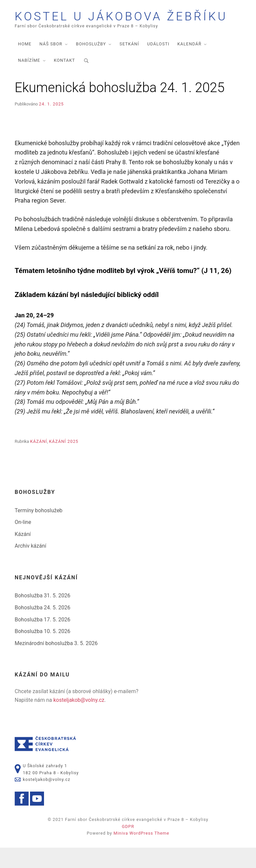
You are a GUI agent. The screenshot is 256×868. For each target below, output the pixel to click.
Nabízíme (29, 81)
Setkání (129, 64)
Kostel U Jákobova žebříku (109, 27)
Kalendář (189, 64)
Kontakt (64, 81)
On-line (23, 542)
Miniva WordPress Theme (141, 853)
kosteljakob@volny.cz (79, 720)
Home (25, 64)
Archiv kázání (30, 566)
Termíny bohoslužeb (38, 530)
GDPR (128, 847)
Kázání (38, 462)
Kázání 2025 (64, 462)
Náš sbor (51, 64)
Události (158, 64)
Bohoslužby (91, 64)
